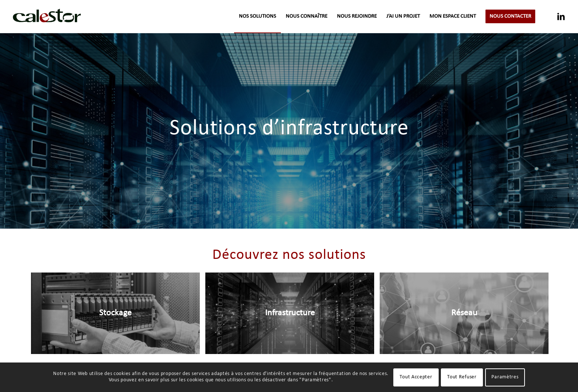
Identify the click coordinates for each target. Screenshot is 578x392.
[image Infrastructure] (293, 316)
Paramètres (505, 377)
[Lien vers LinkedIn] (561, 16)
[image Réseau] (467, 316)
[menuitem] (257, 17)
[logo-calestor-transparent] (47, 17)
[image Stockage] (118, 316)
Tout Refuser (462, 377)
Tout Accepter (416, 377)
